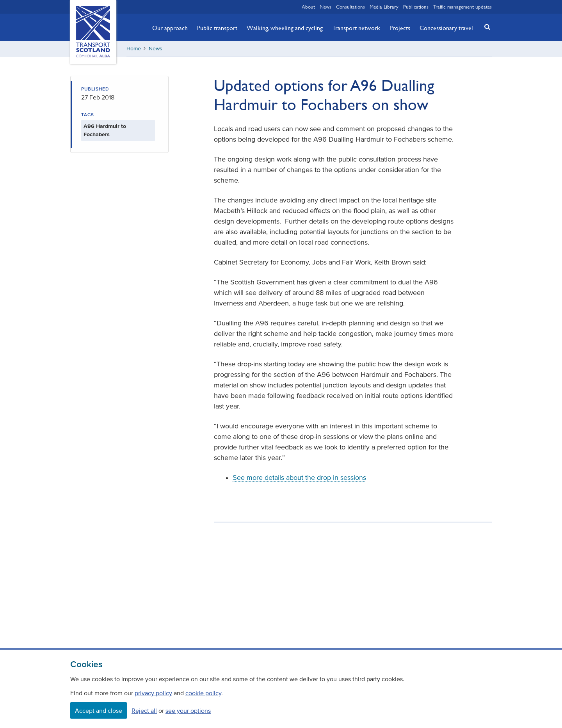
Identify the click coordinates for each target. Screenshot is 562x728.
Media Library (384, 7)
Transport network (356, 28)
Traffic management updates (462, 7)
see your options (188, 710)
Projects (400, 28)
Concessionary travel (446, 28)
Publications (416, 7)
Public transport (217, 28)
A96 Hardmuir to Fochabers (105, 130)
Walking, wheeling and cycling (285, 28)
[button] (485, 27)
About (308, 7)
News (325, 7)
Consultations (350, 7)
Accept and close (99, 710)
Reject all (144, 710)
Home (134, 49)
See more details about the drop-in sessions (299, 478)
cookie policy (203, 693)
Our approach (170, 28)
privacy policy (153, 693)
